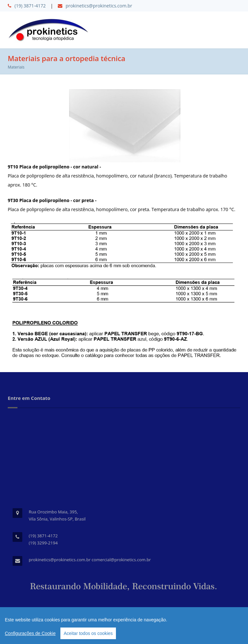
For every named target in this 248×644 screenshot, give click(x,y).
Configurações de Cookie (30, 633)
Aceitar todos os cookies (88, 633)
